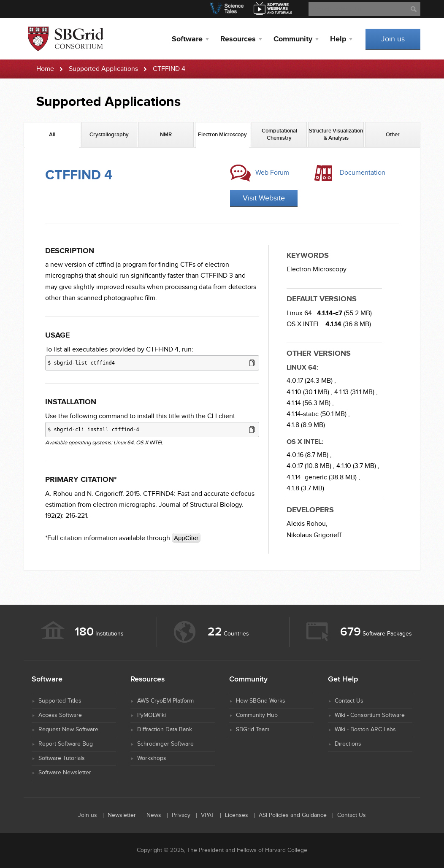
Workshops (152, 758)
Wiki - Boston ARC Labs (365, 730)
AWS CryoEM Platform (165, 701)
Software (187, 39)
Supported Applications (103, 69)
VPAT (208, 815)
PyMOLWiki (152, 715)
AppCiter (186, 538)
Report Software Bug (66, 744)
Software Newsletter (65, 773)
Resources (238, 39)
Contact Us (349, 701)
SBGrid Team (253, 730)
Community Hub (257, 715)
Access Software (60, 715)
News (154, 815)
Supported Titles (60, 701)
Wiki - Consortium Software (370, 715)
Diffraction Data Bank (165, 730)
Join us (393, 39)
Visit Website (264, 198)
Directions (348, 744)
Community (293, 39)
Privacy (181, 815)
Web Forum (272, 173)
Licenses (237, 815)
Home (45, 69)
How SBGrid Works (261, 701)
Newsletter (122, 815)
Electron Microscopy (317, 269)
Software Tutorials (62, 758)
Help (338, 39)
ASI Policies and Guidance (293, 815)
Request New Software (68, 730)
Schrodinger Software (165, 744)
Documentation (363, 173)
